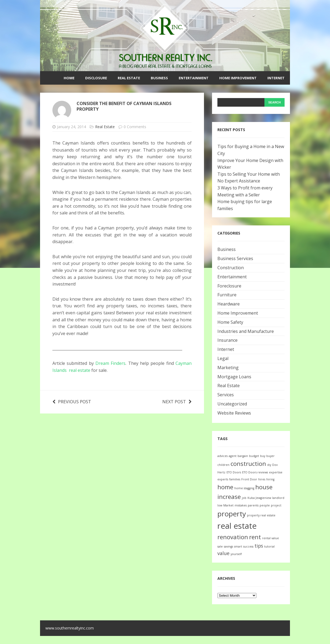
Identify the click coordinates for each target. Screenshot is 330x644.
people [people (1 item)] (265, 505)
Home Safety (230, 322)
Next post (177, 402)
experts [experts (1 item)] (223, 479)
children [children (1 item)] (223, 465)
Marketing (228, 368)
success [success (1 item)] (248, 546)
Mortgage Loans (234, 377)
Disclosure (96, 78)
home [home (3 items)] (225, 487)
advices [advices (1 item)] (223, 456)
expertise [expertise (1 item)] (276, 472)
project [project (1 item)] (276, 505)
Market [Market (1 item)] (228, 505)
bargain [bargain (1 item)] (243, 456)
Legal (223, 358)
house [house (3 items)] (264, 487)
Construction (231, 268)
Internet (276, 78)
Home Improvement (238, 78)
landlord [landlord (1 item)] (278, 498)
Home (69, 78)
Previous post (72, 402)
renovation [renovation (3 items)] (233, 537)
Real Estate (129, 78)
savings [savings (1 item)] (228, 546)
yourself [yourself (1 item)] (236, 554)
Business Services (235, 258)
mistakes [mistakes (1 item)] (241, 505)
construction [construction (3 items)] (248, 464)
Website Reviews (234, 413)
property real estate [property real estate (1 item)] (261, 515)
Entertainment (194, 78)
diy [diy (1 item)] (269, 465)
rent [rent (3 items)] (255, 537)
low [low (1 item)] (220, 505)
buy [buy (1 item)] (263, 456)
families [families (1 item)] (235, 479)
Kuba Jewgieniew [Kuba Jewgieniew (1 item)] (259, 498)
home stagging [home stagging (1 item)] (244, 488)
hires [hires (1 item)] (262, 479)
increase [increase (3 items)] (229, 497)
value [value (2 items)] (223, 553)
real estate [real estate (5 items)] (237, 526)
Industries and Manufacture (246, 331)
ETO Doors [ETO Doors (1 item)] (234, 472)
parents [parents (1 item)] (253, 505)
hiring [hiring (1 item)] (270, 479)
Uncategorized (232, 404)
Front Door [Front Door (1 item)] (249, 479)
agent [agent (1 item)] (233, 456)
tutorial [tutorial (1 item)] (269, 546)
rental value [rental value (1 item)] (270, 538)
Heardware (229, 304)
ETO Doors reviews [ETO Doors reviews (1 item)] (255, 472)
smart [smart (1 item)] (238, 546)
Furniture (227, 295)
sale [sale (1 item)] (220, 546)
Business (159, 78)
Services (226, 395)
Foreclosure (229, 286)
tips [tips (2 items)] (259, 546)
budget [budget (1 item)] (254, 456)
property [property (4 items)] (232, 514)
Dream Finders (110, 363)
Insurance (227, 340)
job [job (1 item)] (244, 498)
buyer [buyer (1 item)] (270, 456)
